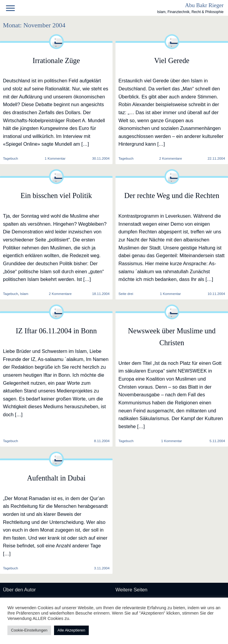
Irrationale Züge (56, 61)
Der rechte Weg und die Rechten (172, 195)
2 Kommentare (171, 158)
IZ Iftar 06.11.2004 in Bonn (56, 331)
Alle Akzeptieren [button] (71, 630)
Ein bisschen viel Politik (56, 195)
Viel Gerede (172, 61)
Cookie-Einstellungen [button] (29, 630)
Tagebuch (126, 158)
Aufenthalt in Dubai (56, 478)
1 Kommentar (55, 158)
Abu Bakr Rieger (204, 5)
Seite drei (126, 294)
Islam (24, 294)
